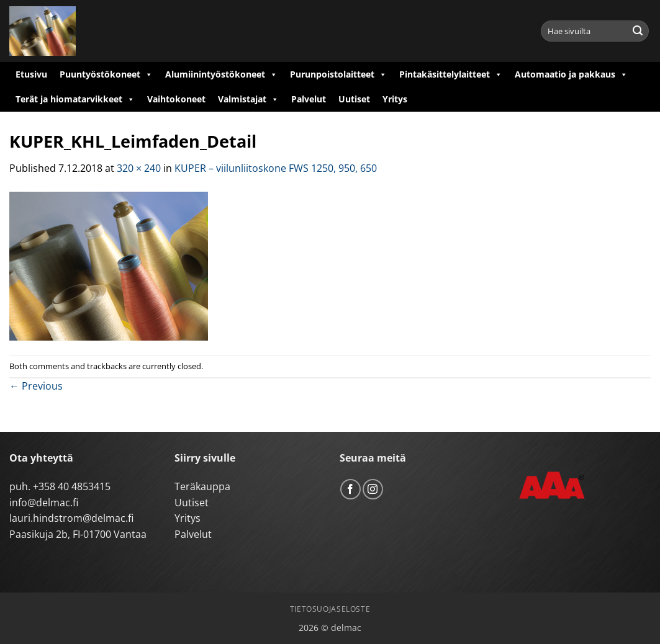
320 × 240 (139, 168)
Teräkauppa (202, 486)
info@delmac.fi (44, 503)
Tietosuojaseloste (330, 609)
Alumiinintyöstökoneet (221, 74)
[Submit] (638, 31)
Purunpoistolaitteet (338, 74)
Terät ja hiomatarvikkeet (75, 99)
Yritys (395, 99)
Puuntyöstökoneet (106, 74)
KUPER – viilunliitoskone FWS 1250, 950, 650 (276, 168)
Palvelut (309, 99)
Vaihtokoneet (176, 99)
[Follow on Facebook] (350, 489)
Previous (36, 386)
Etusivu (31, 74)
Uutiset (354, 99)
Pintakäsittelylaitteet (451, 74)
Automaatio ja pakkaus (571, 74)
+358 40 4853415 (72, 486)
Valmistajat (248, 99)
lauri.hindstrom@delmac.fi (71, 518)
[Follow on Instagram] (373, 489)
